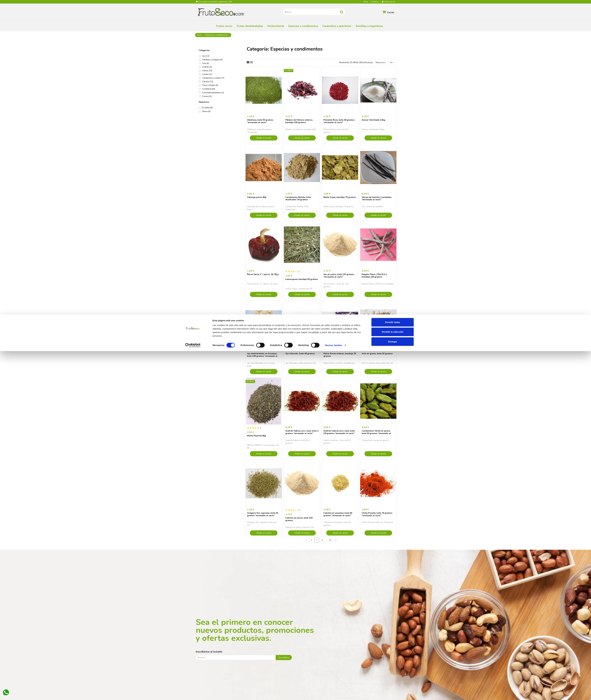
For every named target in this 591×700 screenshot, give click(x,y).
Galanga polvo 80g (257, 198)
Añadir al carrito (264, 139)
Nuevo (206, 111)
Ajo (206, 56)
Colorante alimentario (213, 93)
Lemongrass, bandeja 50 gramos (302, 280)
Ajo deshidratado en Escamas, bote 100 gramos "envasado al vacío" (262, 357)
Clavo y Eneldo (210, 85)
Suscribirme (284, 658)
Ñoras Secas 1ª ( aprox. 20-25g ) (263, 275)
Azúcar (207, 71)
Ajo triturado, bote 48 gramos (300, 354)
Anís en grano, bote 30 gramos (377, 354)
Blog (366, 2)
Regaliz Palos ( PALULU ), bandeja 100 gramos (374, 276)
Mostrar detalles (334, 694)
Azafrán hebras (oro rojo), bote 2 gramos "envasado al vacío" (302, 433)
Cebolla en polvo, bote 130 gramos (299, 520)
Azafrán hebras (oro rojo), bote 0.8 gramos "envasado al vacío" (339, 433)
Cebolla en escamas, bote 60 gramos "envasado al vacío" (338, 515)
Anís (206, 63)
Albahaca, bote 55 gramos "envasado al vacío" (260, 122)
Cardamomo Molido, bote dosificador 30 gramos (298, 199)
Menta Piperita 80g (256, 436)
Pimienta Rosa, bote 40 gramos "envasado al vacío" (339, 122)
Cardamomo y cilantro (213, 78)
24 (391, 63)
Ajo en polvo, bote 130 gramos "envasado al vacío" (339, 276)
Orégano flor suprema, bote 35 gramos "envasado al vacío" (263, 515)
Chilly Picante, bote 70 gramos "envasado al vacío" (377, 515)
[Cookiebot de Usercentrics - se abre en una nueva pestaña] (193, 694)
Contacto (375, 2)
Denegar (393, 690)
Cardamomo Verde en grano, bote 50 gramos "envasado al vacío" (376, 434)
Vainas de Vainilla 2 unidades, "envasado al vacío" (377, 199)
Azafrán (207, 67)
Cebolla (208, 82)
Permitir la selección (393, 681)
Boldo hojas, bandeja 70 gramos (340, 198)
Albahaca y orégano (212, 60)
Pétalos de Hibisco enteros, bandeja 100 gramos (299, 122)
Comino (207, 96)
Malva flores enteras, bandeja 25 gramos (340, 355)
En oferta (207, 108)
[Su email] (236, 658)
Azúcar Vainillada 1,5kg (373, 121)
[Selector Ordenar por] (379, 63)
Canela (207, 74)
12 (330, 541)
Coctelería (209, 89)
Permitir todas (393, 671)
